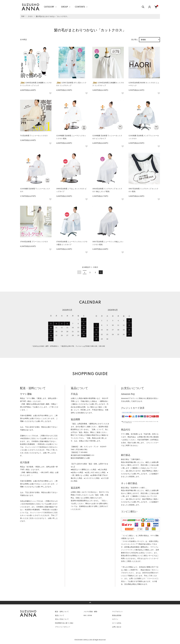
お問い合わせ (117, 627)
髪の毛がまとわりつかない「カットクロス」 (52, 16)
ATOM (90, 615)
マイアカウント (117, 612)
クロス (30, 16)
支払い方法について (62, 619)
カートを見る (117, 623)
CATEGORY (49, 7)
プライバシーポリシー (63, 627)
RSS (85, 615)
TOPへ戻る (90, 603)
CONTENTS (80, 7)
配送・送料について (62, 612)
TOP (23, 16)
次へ (101, 272)
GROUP (64, 7)
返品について (60, 615)
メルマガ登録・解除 (90, 612)
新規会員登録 (117, 615)
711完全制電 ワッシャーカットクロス (34, 136)
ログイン (115, 619)
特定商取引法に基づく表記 (64, 623)
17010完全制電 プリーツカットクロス (34, 242)
